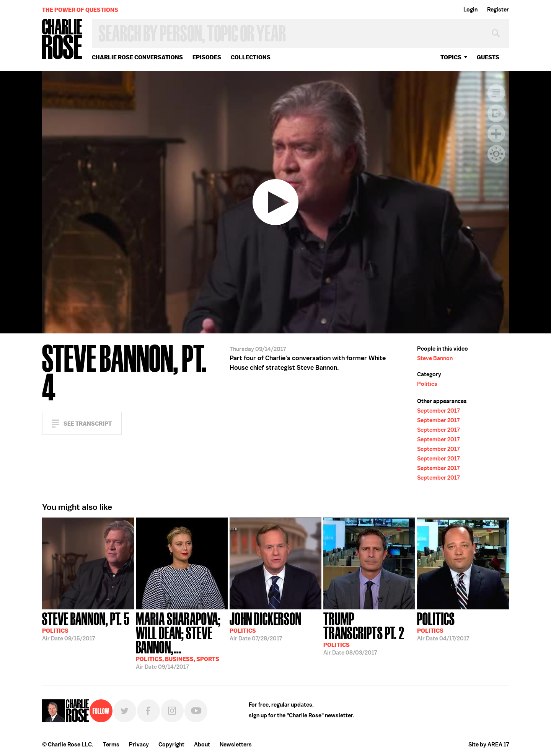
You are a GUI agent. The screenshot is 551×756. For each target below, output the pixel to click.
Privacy (139, 745)
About (202, 745)
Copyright (171, 745)
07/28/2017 (266, 626)
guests (488, 57)
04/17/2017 (443, 626)
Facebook (148, 711)
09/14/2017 (182, 640)
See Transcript (88, 424)
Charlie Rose (62, 40)
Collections (251, 57)
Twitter (125, 711)
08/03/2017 (369, 633)
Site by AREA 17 (489, 745)
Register (498, 10)
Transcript (496, 93)
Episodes (207, 57)
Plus (496, 134)
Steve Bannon (435, 358)
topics (451, 57)
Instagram (172, 711)
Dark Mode (496, 154)
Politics (427, 384)
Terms (111, 745)
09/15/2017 (86, 626)
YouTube (196, 711)
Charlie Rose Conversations (137, 57)
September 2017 (438, 411)
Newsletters (236, 745)
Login (470, 10)
